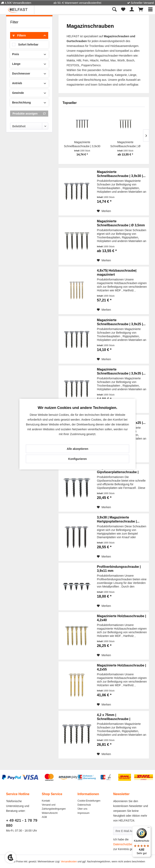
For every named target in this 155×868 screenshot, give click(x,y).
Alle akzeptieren (78, 449)
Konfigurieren (77, 459)
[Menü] (149, 828)
